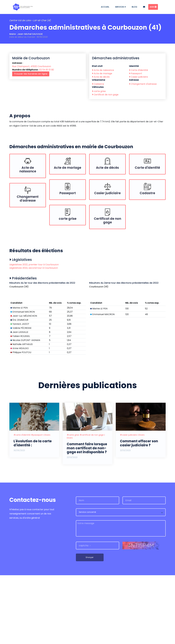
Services (120, 7)
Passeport (136, 73)
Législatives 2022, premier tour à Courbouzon (34, 265)
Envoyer (90, 626)
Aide (153, 7)
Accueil (105, 7)
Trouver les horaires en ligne (31, 74)
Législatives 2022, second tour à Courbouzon (34, 268)
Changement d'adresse (143, 84)
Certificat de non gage (105, 95)
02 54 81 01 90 (47, 70)
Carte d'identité (139, 70)
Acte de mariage (102, 73)
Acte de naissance (103, 70)
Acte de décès (101, 77)
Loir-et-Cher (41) (42, 20)
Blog (134, 7)
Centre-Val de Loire (20, 20)
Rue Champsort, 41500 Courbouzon (32, 66)
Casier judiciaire (138, 77)
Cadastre (98, 84)
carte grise (99, 91)
